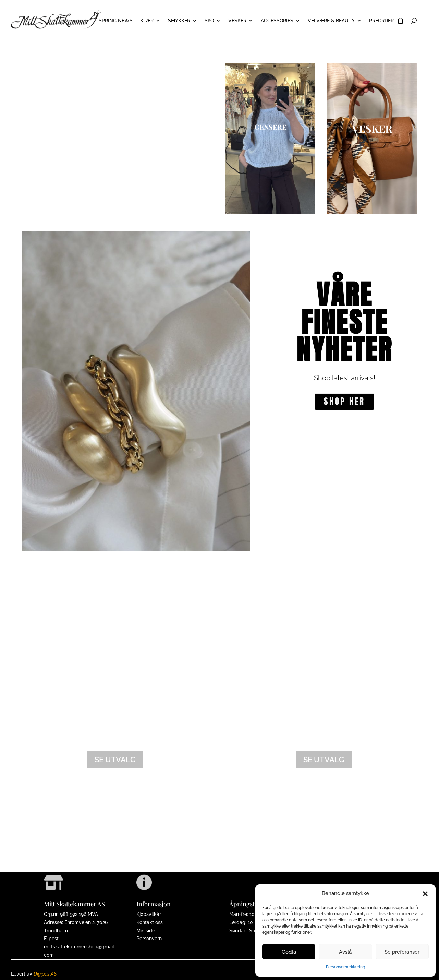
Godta (289, 952)
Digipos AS (45, 974)
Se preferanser (402, 952)
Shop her (344, 401)
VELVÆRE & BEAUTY (331, 21)
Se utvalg (115, 760)
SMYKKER (179, 21)
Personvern (149, 939)
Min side (146, 931)
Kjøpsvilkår (149, 914)
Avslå (345, 952)
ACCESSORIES (277, 21)
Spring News (116, 21)
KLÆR (147, 21)
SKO (209, 21)
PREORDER (381, 21)
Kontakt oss (150, 922)
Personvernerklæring (345, 967)
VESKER (237, 21)
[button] (425, 894)
